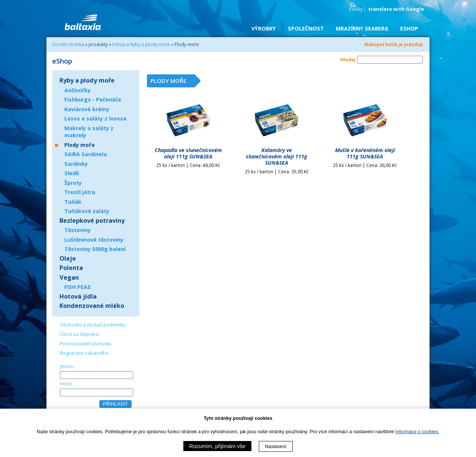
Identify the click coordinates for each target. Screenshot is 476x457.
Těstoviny (78, 230)
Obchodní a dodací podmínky (93, 325)
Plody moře (80, 145)
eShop (409, 28)
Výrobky (264, 28)
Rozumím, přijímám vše (217, 446)
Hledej (348, 59)
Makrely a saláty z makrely (89, 132)
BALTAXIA (83, 22)
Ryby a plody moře (150, 44)
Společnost (306, 28)
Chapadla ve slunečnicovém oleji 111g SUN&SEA (188, 153)
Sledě (72, 173)
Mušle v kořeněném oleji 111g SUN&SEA (365, 153)
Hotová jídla (78, 296)
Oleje (68, 258)
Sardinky (76, 164)
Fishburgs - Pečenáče (93, 99)
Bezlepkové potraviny (92, 221)
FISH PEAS (78, 287)
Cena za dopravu (79, 334)
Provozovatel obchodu (86, 344)
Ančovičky (78, 90)
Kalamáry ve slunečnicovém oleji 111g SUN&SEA (276, 156)
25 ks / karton (188, 165)
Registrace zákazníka (84, 353)
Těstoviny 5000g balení (95, 249)
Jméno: (67, 366)
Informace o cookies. (417, 432)
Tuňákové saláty (87, 211)
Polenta (71, 268)
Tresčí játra (80, 192)
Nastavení (276, 446)
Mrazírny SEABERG (362, 28)
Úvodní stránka (68, 44)
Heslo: (67, 383)
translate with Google (396, 9)
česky (356, 9)
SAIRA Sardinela (86, 154)
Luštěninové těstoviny (94, 240)
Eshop (119, 44)
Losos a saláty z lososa (95, 118)
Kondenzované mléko (92, 306)
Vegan (69, 277)
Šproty (73, 183)
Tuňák (73, 202)
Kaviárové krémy (87, 109)
